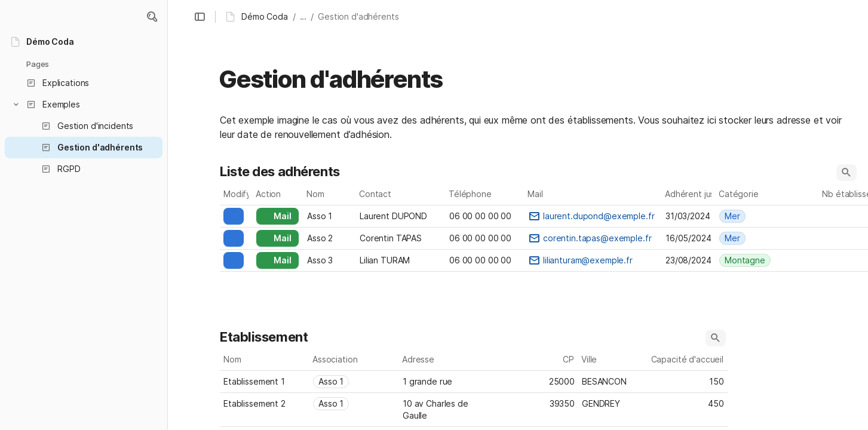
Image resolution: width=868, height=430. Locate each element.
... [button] (303, 16)
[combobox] (760, 216)
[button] (152, 17)
